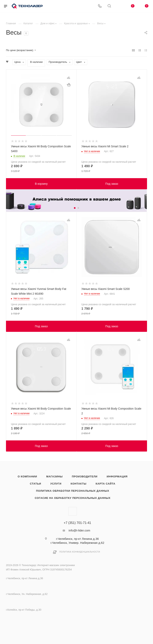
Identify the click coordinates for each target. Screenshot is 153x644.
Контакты (79, 484)
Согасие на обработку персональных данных (73, 498)
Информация (117, 476)
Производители (85, 476)
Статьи (35, 484)
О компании (27, 476)
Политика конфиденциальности (80, 552)
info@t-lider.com (79, 530)
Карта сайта (105, 484)
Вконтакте (73, 511)
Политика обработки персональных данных (73, 491)
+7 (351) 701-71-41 (77, 523)
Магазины (54, 476)
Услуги (56, 484)
